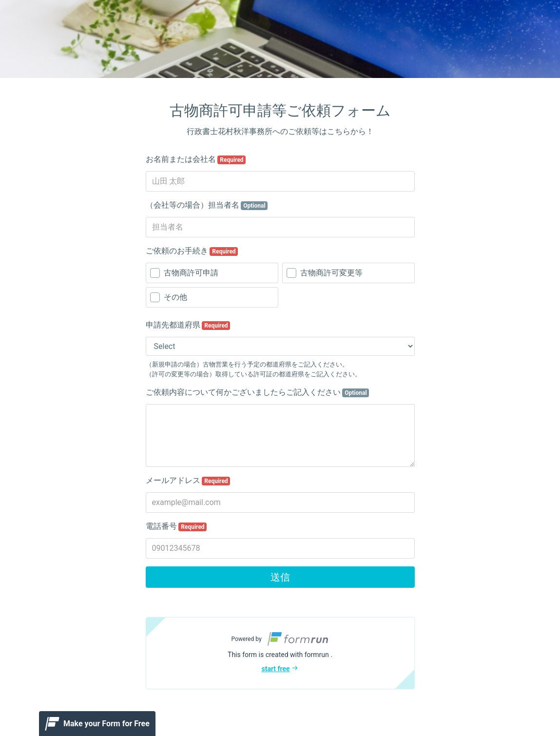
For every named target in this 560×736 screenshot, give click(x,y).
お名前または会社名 (196, 159)
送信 (280, 577)
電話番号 (176, 526)
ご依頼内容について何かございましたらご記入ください (258, 392)
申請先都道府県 (188, 325)
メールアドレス (188, 481)
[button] (280, 653)
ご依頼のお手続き (192, 251)
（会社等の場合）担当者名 (207, 205)
